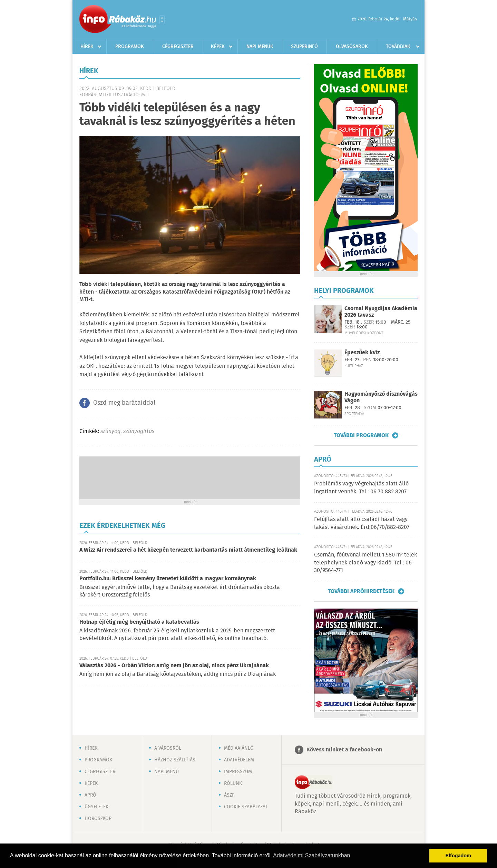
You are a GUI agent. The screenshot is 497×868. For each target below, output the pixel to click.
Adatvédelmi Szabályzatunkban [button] (311, 855)
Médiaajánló (239, 748)
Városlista (162, 20)
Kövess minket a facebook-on (344, 750)
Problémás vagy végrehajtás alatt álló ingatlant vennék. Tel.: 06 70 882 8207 (361, 488)
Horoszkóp (98, 819)
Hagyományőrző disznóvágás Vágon (381, 397)
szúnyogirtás (139, 431)
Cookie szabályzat (246, 807)
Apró (90, 795)
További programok (361, 435)
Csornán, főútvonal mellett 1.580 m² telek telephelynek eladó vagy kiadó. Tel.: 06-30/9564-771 (366, 563)
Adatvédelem (239, 760)
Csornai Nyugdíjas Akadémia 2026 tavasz (381, 312)
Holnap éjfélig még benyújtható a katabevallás (139, 622)
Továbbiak (398, 47)
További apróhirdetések (361, 591)
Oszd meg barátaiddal (124, 403)
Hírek (87, 47)
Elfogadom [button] (458, 856)
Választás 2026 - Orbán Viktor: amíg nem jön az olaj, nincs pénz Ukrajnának (174, 666)
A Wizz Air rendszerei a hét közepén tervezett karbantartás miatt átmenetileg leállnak (188, 550)
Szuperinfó (304, 47)
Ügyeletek (96, 807)
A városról (168, 748)
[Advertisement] (190, 477)
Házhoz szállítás (175, 760)
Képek (218, 47)
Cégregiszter (178, 47)
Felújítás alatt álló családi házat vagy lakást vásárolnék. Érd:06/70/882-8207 (362, 523)
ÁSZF (229, 795)
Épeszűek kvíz (362, 353)
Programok (130, 47)
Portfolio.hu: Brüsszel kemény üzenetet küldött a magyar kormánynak (168, 579)
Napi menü (167, 772)
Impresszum (238, 772)
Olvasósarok (352, 47)
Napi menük (260, 47)
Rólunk (233, 783)
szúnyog (110, 431)
